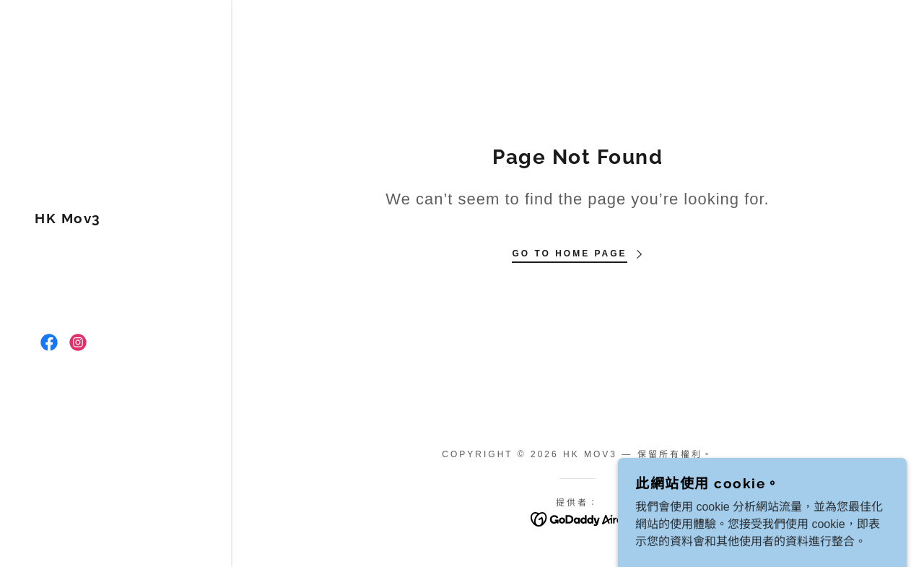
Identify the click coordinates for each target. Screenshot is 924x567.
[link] (68, 219)
